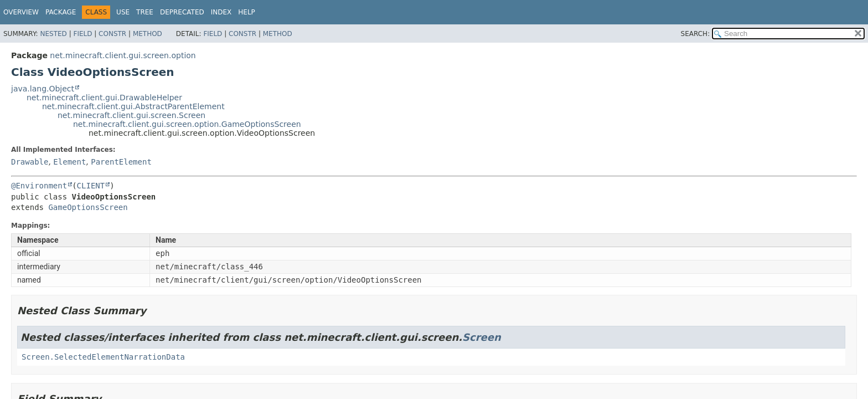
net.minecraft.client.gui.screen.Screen (131, 115)
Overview (21, 12)
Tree (145, 12)
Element (69, 162)
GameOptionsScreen (88, 207)
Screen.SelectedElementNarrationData (103, 357)
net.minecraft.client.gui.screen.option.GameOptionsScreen (187, 124)
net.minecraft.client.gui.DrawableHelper (104, 98)
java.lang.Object (43, 89)
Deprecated (182, 12)
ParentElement (121, 162)
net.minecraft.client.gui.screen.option (123, 55)
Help (247, 12)
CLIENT (91, 186)
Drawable (30, 162)
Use (123, 12)
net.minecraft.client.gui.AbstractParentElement (133, 106)
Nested (53, 34)
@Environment (39, 186)
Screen (482, 337)
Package (61, 12)
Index (221, 12)
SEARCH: (696, 34)
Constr (112, 34)
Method (148, 34)
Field (82, 34)
